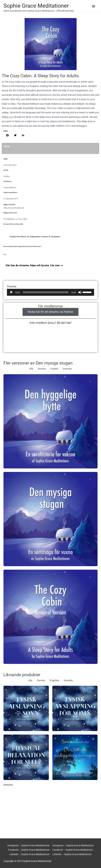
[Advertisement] (50, 811)
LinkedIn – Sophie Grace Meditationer (29, 854)
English (54, 369)
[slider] (46, 292)
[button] (7, 135)
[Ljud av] (80, 292)
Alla (31, 369)
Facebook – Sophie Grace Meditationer (29, 850)
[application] (50, 292)
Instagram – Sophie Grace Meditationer (28, 845)
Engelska (54, 680)
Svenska (67, 369)
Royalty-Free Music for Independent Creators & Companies (35, 237)
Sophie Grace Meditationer (36, 6)
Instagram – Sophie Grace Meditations (73, 845)
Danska (42, 369)
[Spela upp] (11, 292)
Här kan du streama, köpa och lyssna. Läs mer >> (34, 265)
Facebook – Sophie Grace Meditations (73, 850)
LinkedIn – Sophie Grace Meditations (72, 854)
